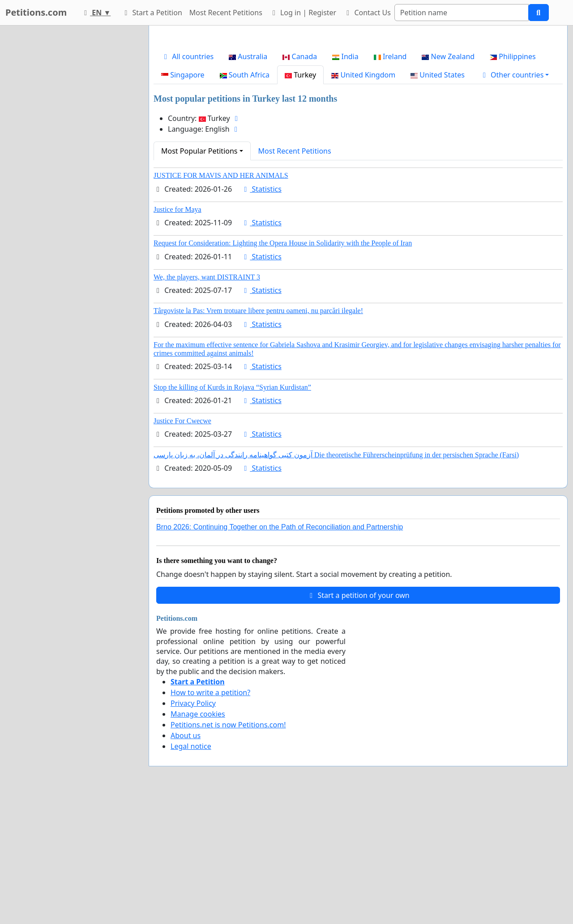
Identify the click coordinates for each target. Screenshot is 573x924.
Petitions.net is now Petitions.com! (228, 850)
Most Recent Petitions (226, 13)
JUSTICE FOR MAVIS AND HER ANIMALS (221, 301)
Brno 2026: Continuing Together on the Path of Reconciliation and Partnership (280, 652)
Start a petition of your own (358, 721)
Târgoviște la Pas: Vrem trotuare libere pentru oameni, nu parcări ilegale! (258, 436)
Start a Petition (152, 13)
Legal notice (191, 872)
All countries (187, 182)
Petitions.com (36, 12)
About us (186, 861)
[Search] (462, 13)
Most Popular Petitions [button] (199, 276)
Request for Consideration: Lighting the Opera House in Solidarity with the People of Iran (283, 368)
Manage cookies (198, 839)
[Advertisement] (358, 103)
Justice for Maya (177, 335)
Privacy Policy (193, 829)
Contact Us (367, 13)
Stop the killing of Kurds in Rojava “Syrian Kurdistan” (232, 513)
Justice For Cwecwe (182, 546)
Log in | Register (303, 13)
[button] (515, 200)
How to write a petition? (210, 818)
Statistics (261, 314)
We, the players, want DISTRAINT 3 (207, 402)
